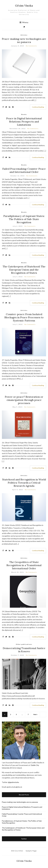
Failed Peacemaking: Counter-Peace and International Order (24, 170)
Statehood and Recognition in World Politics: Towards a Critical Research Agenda (24, 483)
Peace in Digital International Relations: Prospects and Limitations (24, 122)
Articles (24, 35)
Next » (35, 714)
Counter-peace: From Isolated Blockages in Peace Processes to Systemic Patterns (24, 317)
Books (24, 114)
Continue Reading (38, 107)
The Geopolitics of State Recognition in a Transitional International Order (24, 565)
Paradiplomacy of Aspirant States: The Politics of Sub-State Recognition (24, 219)
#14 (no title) (17, 851)
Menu (24, 22)
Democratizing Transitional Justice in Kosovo (24, 650)
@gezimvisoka (14, 782)
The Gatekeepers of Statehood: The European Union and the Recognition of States (24, 270)
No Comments (31, 46)
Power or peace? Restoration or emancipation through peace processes (24, 400)
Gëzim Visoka (24, 6)
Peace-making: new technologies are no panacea (24, 40)
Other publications (24, 644)
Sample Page (31, 851)
